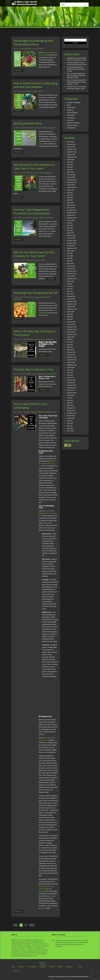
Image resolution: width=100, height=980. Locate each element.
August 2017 (71, 395)
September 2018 (72, 365)
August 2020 (71, 312)
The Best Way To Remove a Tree (33, 369)
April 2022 (70, 261)
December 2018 (72, 357)
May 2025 (70, 167)
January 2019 (71, 355)
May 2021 (70, 289)
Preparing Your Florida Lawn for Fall (35, 293)
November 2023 (72, 213)
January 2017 (71, 411)
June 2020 (70, 314)
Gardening (70, 110)
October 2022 (71, 246)
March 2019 (70, 350)
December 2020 (72, 302)
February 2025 (71, 175)
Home (13, 967)
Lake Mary (42, 967)
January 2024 (71, 208)
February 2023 (71, 236)
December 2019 (72, 327)
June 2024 (70, 195)
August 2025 (71, 160)
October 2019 (71, 332)
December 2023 (72, 210)
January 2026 (71, 147)
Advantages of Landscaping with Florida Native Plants (33, 42)
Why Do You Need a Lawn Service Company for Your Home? (34, 254)
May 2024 (70, 198)
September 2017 (72, 393)
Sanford (52, 967)
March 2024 (70, 203)
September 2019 (72, 334)
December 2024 (72, 180)
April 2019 (70, 347)
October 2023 (71, 215)
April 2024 (70, 200)
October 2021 (71, 276)
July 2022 (70, 253)
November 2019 (72, 329)
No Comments (27, 49)
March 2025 (70, 172)
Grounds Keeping (72, 113)
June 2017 (70, 400)
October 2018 (71, 362)
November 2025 (72, 152)
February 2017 (71, 408)
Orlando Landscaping (49, 128)
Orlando (60, 967)
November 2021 (72, 274)
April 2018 (70, 375)
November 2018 (72, 360)
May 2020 (70, 317)
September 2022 (72, 248)
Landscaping (48, 173)
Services (42, 963)
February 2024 (71, 205)
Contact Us (16, 971)
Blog (80, 967)
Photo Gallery (32, 967)
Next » (32, 925)
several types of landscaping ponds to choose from (47, 513)
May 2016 (70, 426)
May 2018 (70, 373)
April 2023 (70, 231)
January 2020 (71, 324)
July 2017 (70, 398)
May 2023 (70, 228)
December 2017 (72, 385)
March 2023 (70, 233)
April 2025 (70, 170)
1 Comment (26, 412)
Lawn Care (70, 120)
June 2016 (70, 423)
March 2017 (70, 405)
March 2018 (70, 378)
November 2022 (72, 243)
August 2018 (71, 367)
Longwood (69, 967)
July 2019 (70, 340)
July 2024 (70, 192)
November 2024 (72, 182)
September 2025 (72, 157)
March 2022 (70, 263)
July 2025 (70, 162)
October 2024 (71, 185)
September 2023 (72, 218)
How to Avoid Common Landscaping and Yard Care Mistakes (36, 85)
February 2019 (71, 352)
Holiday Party (71, 115)
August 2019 (71, 337)
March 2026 (70, 142)
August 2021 (71, 281)
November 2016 (72, 413)
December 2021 (72, 271)
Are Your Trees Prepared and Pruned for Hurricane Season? (32, 211)
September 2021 (72, 279)
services (43, 908)
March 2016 (70, 431)
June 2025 (70, 165)
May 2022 (70, 258)
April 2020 (70, 319)
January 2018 (71, 383)
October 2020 (71, 307)
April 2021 (70, 291)
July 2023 (70, 223)
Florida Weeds (71, 108)
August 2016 (71, 418)
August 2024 (71, 190)
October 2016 (71, 416)
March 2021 (70, 294)
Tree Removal (50, 339)
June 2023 (70, 225)
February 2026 (71, 144)
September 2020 (72, 309)
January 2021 (71, 299)
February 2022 (71, 266)
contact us (53, 896)
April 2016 (70, 428)
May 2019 (70, 345)
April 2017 (70, 403)
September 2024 (72, 187)
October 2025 (71, 154)
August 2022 (71, 251)
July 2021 (70, 284)
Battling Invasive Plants (28, 123)
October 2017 (71, 390)
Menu (63, 5)
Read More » (18, 70)
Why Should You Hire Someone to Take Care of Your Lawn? (34, 166)
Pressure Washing (72, 125)
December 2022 (72, 241)
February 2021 (71, 296)
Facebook (42, 891)
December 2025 (72, 149)
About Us (21, 967)
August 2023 (71, 220)
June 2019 (70, 342)
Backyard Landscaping (46, 218)
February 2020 (71, 322)
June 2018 (70, 370)
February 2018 (71, 380)
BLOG (41, 49)
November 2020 (72, 304)
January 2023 (71, 238)
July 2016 (70, 421)
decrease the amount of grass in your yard (47, 463)
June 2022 (70, 256)
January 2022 (71, 269)
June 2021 (70, 286)
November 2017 (72, 388)
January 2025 (71, 177)
